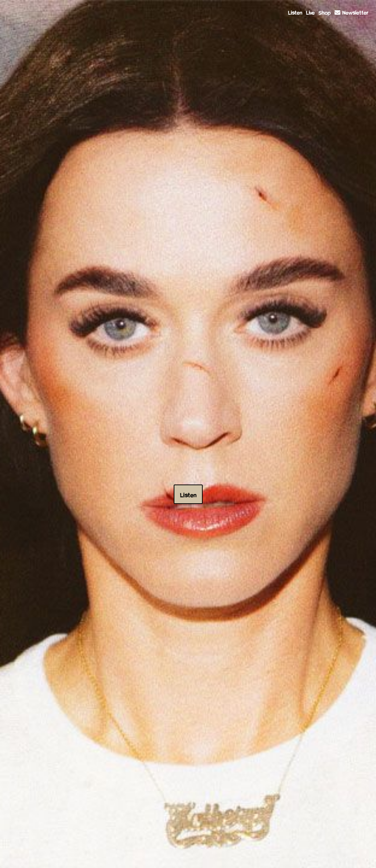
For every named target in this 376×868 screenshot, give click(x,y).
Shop (325, 12)
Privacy (148, 857)
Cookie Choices (242, 857)
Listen (295, 12)
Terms (130, 857)
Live (310, 12)
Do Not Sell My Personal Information (191, 857)
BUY (306, 316)
